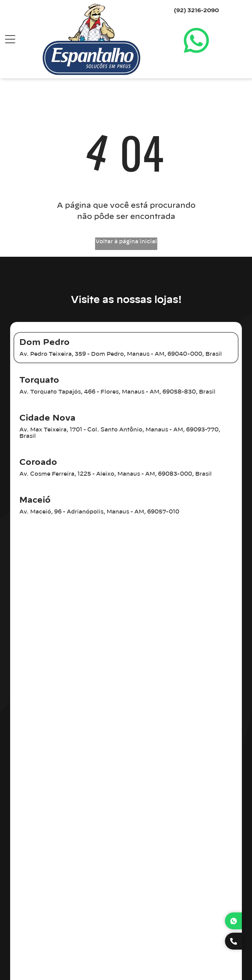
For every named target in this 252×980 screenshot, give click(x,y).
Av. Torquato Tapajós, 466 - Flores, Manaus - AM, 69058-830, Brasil (117, 392)
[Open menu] (10, 39)
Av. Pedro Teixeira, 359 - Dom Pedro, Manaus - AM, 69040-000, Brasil (121, 354)
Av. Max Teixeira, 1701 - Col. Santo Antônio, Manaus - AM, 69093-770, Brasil (120, 433)
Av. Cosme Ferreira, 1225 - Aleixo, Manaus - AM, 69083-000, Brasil (116, 474)
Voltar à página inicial (126, 242)
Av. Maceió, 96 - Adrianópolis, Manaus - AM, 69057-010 (99, 512)
